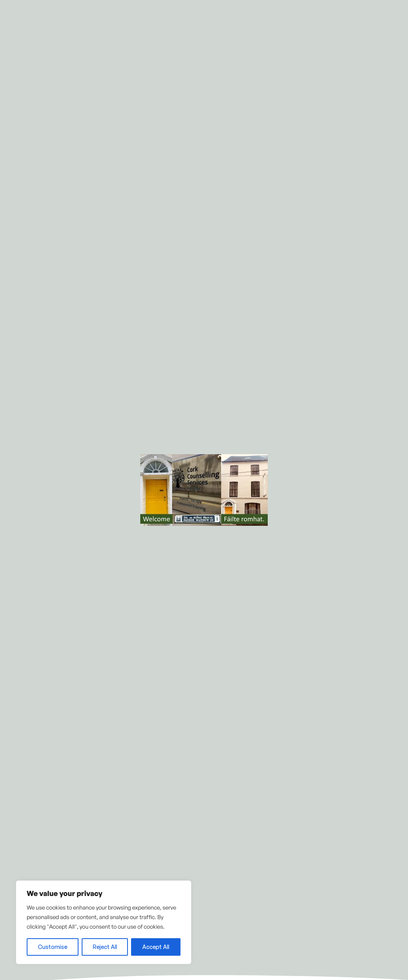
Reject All (105, 947)
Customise (53, 947)
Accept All (156, 947)
